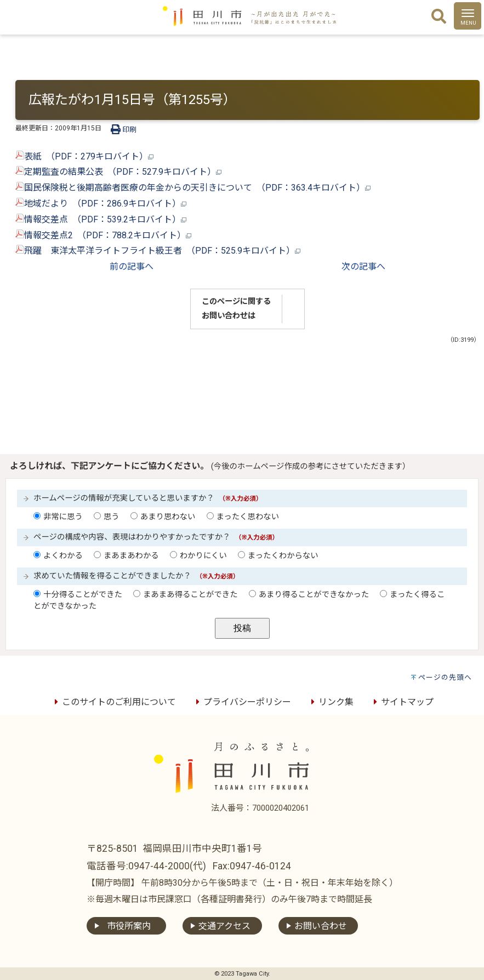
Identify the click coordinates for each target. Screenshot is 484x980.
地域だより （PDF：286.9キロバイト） (101, 204)
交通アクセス (224, 926)
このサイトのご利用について (113, 702)
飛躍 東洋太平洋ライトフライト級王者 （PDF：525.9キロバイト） (158, 251)
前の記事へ (132, 267)
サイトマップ (402, 702)
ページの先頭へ (445, 677)
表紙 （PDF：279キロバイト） (84, 156)
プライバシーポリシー (242, 702)
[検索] (439, 17)
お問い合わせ (321, 926)
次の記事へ (363, 267)
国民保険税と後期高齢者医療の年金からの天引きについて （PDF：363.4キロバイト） (193, 188)
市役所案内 (129, 926)
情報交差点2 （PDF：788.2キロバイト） (103, 235)
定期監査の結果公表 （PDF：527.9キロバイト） (118, 172)
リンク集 (331, 702)
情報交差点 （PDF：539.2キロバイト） (101, 219)
